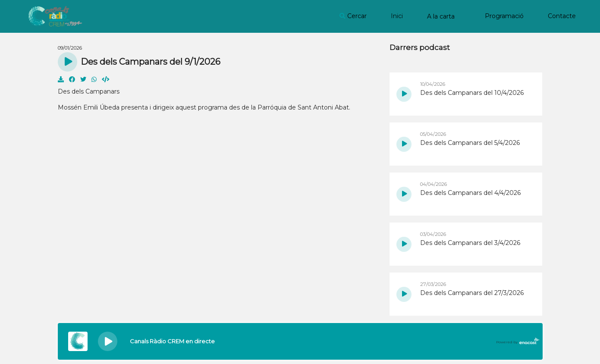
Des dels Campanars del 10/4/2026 (472, 93)
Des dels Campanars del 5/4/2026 (470, 143)
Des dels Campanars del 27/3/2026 (472, 293)
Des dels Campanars (89, 91)
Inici (397, 16)
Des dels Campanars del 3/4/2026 (470, 243)
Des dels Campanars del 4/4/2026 (470, 193)
